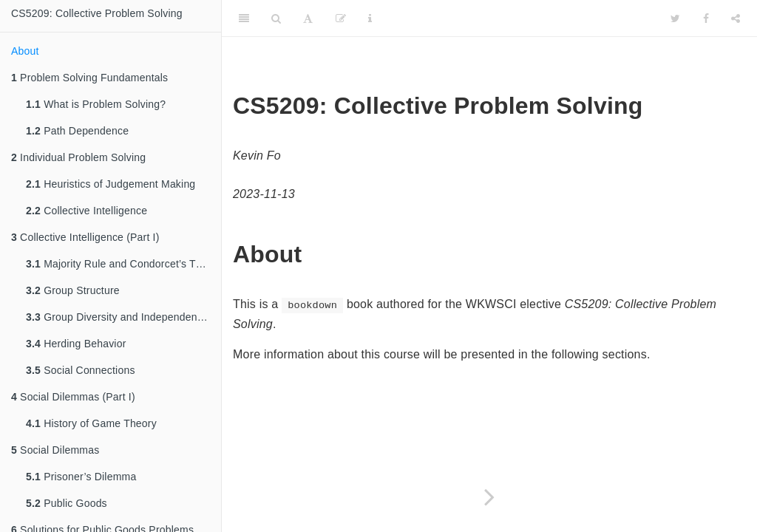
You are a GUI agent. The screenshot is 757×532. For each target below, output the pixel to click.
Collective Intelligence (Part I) (85, 237)
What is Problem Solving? (96, 104)
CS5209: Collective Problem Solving (97, 13)
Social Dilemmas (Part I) (73, 397)
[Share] (736, 18)
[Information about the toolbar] (370, 18)
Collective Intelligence (86, 211)
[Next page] (489, 497)
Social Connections (81, 370)
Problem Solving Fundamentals (89, 78)
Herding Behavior (76, 344)
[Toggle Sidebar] (244, 18)
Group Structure (73, 290)
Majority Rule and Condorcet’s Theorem (123, 264)
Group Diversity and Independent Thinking (123, 317)
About (25, 51)
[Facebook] (706, 18)
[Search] (276, 18)
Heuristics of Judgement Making (111, 184)
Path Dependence (77, 131)
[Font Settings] (308, 18)
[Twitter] (675, 18)
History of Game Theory (91, 423)
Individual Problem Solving (78, 157)
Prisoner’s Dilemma (81, 477)
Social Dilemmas (55, 450)
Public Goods (67, 503)
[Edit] (341, 18)
